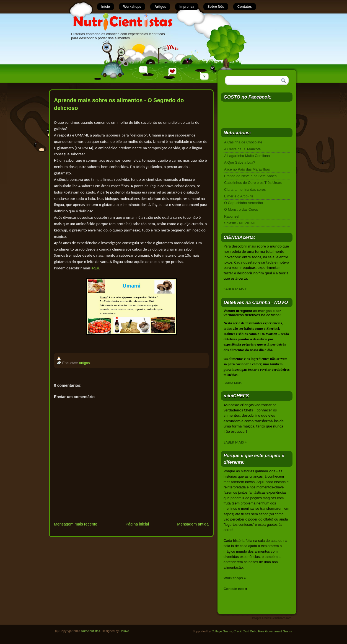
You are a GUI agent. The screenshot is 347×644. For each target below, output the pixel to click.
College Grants (222, 631)
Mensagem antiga (193, 524)
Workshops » (235, 578)
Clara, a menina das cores (245, 190)
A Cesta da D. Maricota (242, 149)
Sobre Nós (216, 7)
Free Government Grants (275, 631)
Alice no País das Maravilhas (247, 169)
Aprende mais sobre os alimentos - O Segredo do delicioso (119, 104)
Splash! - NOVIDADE (241, 223)
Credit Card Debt (245, 631)
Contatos (245, 7)
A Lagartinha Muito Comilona (247, 156)
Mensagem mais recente (76, 524)
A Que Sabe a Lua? (240, 162)
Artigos (160, 7)
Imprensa (187, 7)
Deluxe (124, 631)
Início (106, 7)
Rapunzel (232, 216)
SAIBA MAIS (233, 383)
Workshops (132, 7)
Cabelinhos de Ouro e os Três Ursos (253, 183)
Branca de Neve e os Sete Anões (250, 176)
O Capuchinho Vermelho (244, 203)
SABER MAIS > (235, 289)
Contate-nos (234, 589)
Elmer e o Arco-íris (239, 196)
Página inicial (137, 524)
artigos (85, 363)
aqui (95, 268)
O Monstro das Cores (241, 209)
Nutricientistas (91, 631)
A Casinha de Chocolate (243, 142)
